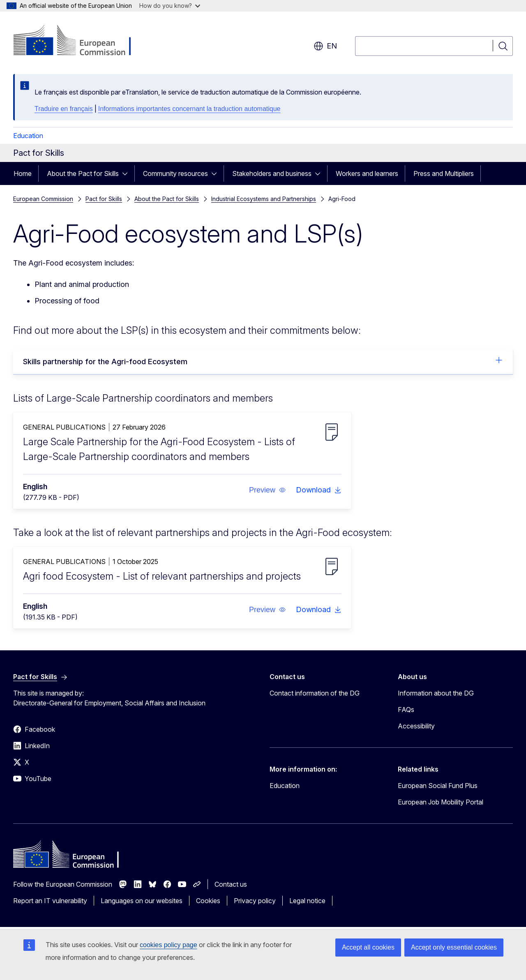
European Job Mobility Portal (441, 802)
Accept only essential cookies (454, 947)
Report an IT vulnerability (50, 901)
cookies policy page (168, 945)
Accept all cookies (368, 947)
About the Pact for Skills (83, 173)
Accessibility (416, 726)
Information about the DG (436, 693)
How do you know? (170, 6)
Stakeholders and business (272, 173)
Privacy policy (255, 901)
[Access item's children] (127, 173)
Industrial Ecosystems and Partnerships (264, 199)
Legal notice (307, 901)
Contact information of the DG (315, 693)
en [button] (325, 46)
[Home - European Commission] (80, 41)
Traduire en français (64, 109)
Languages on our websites (142, 901)
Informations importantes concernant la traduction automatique (189, 109)
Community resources (175, 173)
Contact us (231, 884)
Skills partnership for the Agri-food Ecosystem (263, 361)
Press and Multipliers (444, 173)
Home (23, 173)
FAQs (406, 710)
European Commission (43, 199)
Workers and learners (367, 173)
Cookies (208, 901)
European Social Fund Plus (438, 786)
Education (28, 136)
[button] (268, 490)
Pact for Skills (104, 199)
